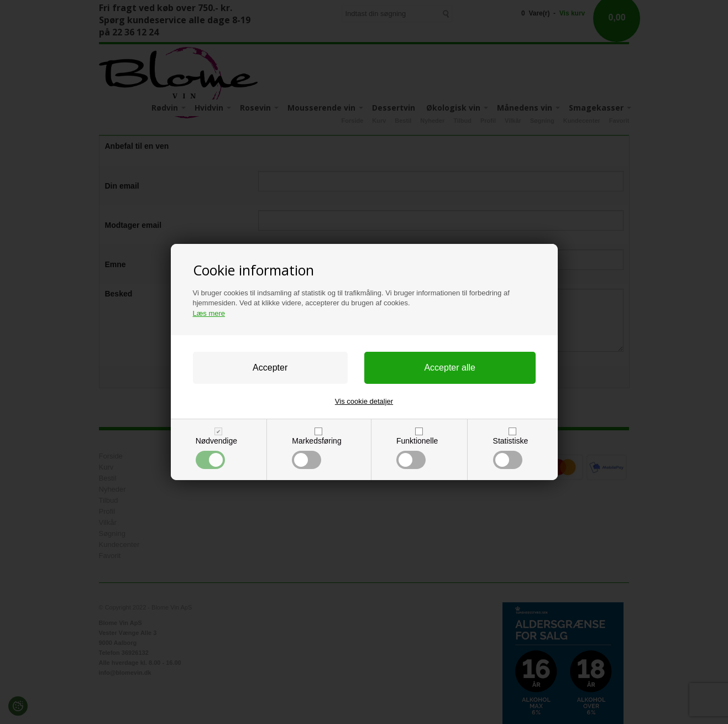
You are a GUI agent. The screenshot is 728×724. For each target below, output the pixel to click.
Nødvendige (216, 453)
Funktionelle (417, 453)
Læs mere (209, 313)
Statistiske (511, 453)
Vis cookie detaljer (364, 401)
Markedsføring (316, 453)
